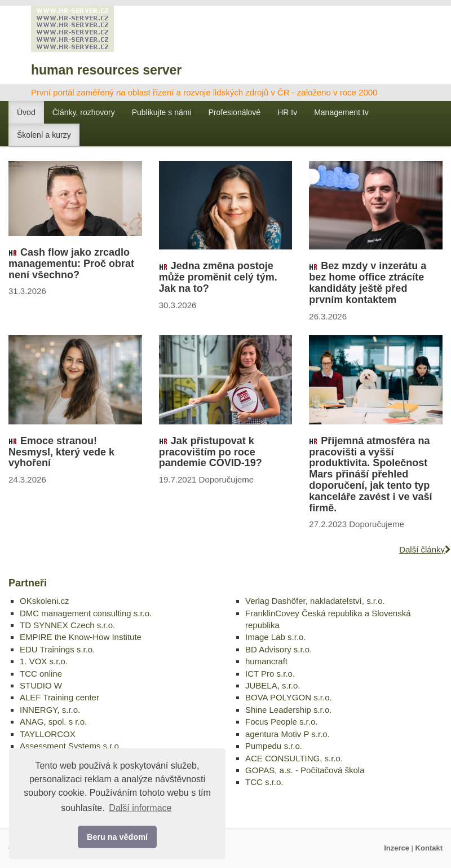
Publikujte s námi (162, 112)
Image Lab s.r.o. (276, 637)
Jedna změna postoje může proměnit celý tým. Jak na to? (218, 277)
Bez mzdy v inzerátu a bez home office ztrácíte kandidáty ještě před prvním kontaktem (368, 282)
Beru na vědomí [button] (117, 837)
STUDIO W (41, 685)
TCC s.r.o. (264, 782)
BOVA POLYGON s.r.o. (289, 697)
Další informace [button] (140, 808)
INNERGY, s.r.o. (50, 710)
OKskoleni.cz (45, 601)
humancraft (266, 661)
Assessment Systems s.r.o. (70, 746)
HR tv (287, 112)
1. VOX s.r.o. (44, 661)
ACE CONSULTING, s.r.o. (294, 758)
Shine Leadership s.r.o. (288, 710)
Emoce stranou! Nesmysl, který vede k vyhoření (61, 452)
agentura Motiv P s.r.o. (288, 734)
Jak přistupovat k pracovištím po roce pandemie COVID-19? (211, 452)
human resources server (106, 70)
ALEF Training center (59, 697)
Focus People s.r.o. (281, 722)
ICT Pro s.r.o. (270, 674)
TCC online (41, 674)
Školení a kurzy (44, 135)
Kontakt (429, 848)
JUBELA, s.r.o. (273, 685)
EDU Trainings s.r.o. (57, 649)
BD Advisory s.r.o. (278, 649)
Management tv (341, 112)
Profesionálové (235, 112)
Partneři (28, 583)
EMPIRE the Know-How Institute (81, 637)
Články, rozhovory (84, 112)
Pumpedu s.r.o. (274, 746)
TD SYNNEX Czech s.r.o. (67, 625)
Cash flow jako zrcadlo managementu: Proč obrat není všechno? (71, 264)
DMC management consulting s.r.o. (86, 613)
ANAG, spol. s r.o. (53, 722)
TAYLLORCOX (48, 734)
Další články (425, 549)
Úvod (26, 112)
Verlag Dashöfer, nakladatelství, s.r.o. (315, 601)
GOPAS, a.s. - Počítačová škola (305, 770)
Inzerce (397, 848)
